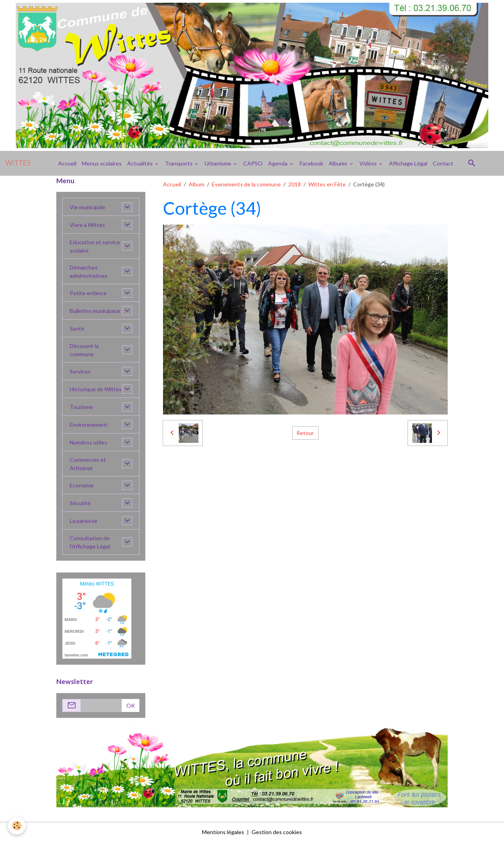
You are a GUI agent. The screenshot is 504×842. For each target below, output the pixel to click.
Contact (443, 163)
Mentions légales (223, 832)
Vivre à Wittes (87, 225)
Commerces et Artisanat (88, 464)
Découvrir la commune (84, 350)
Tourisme (81, 407)
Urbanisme (219, 163)
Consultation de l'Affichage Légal (90, 542)
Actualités (141, 163)
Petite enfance (88, 293)
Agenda (278, 163)
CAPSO (253, 163)
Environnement (89, 425)
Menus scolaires (102, 163)
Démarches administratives (89, 271)
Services (80, 371)
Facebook (311, 163)
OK (131, 705)
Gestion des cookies (277, 832)
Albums (339, 163)
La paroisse (83, 521)
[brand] (18, 163)
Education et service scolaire (95, 246)
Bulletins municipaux (95, 311)
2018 (295, 184)
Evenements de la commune (246, 184)
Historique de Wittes (96, 389)
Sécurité (80, 503)
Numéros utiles (88, 442)
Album (196, 184)
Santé (77, 328)
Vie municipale (87, 207)
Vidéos (369, 163)
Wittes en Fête (327, 184)
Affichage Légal (408, 163)
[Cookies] (17, 826)
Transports (179, 163)
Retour (305, 433)
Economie (82, 485)
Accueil (67, 163)
